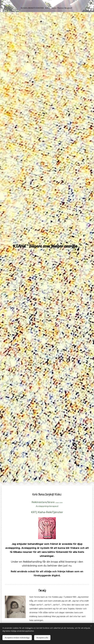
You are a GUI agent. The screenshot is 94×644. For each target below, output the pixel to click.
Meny (91, 3)
